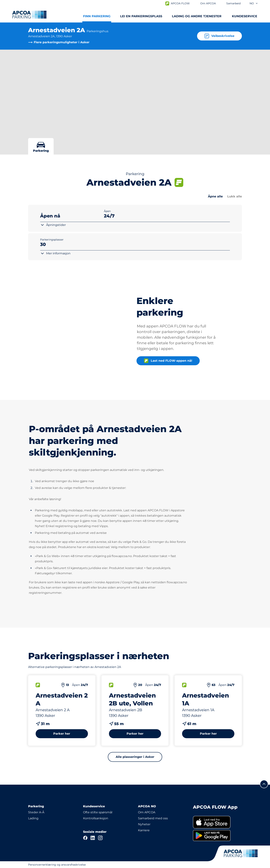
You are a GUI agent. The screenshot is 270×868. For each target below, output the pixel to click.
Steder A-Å (36, 812)
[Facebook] (85, 838)
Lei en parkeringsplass (141, 16)
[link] (217, 822)
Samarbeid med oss (153, 818)
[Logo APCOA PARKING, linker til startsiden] (29, 15)
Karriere (144, 830)
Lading (33, 818)
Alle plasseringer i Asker (135, 757)
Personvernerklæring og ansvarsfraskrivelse (57, 865)
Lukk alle (235, 196)
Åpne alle (215, 196)
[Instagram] (100, 838)
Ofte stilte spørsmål (98, 812)
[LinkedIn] (93, 838)
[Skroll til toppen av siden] (264, 784)
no (254, 3)
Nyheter (144, 824)
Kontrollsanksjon (96, 818)
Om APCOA (147, 812)
